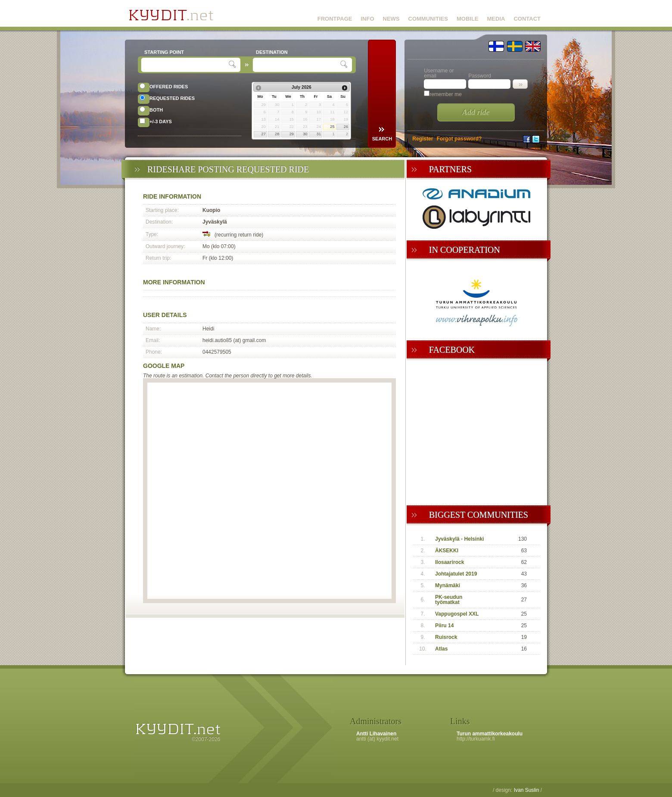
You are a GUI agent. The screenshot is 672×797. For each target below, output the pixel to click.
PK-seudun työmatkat (449, 600)
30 (305, 134)
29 (292, 134)
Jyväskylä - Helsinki (459, 539)
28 (277, 134)
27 (264, 134)
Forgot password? (459, 139)
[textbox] (186, 65)
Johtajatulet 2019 (456, 574)
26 (346, 127)
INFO (367, 19)
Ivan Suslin (527, 790)
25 (332, 127)
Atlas (441, 649)
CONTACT (527, 19)
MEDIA (496, 19)
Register (423, 139)
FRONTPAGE (335, 19)
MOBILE (468, 19)
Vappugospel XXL (457, 614)
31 (319, 134)
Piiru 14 (444, 626)
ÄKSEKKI (447, 551)
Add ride (476, 112)
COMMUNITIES (428, 19)
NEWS (391, 19)
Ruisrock (446, 637)
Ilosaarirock (450, 562)
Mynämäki (448, 585)
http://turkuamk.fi (476, 739)
